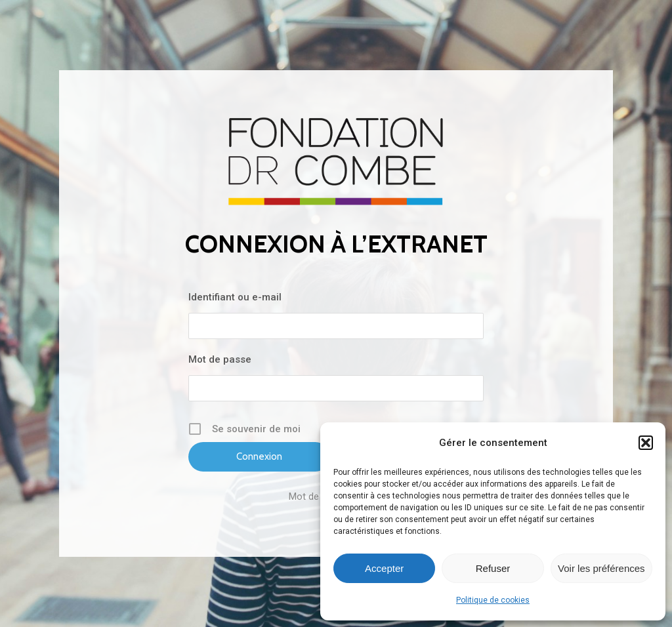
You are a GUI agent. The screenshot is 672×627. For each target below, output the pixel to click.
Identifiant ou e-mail (235, 297)
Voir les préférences (601, 568)
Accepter (384, 568)
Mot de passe (220, 359)
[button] (646, 443)
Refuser (493, 568)
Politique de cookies (493, 600)
